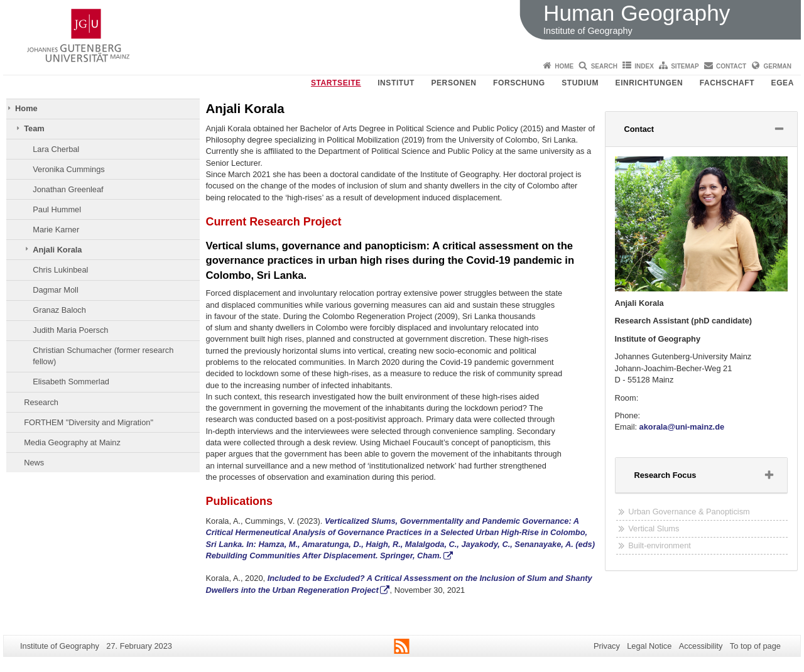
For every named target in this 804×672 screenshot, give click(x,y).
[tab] (702, 129)
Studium (580, 83)
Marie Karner (56, 230)
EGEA (783, 83)
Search (604, 66)
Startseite (336, 83)
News (34, 463)
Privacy (607, 646)
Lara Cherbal (56, 149)
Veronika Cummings (69, 169)
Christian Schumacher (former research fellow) (103, 356)
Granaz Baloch (59, 310)
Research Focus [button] (681, 478)
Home (564, 66)
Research (41, 402)
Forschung (519, 83)
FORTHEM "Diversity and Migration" (89, 422)
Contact (731, 66)
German (778, 66)
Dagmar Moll (56, 290)
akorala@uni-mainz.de (682, 427)
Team (34, 128)
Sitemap (685, 66)
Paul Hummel (57, 209)
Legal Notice (649, 646)
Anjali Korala (57, 250)
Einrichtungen (649, 83)
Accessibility (701, 646)
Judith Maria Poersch (70, 330)
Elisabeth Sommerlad (71, 382)
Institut (396, 83)
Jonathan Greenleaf (68, 189)
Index (644, 66)
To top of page (755, 646)
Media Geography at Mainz (72, 442)
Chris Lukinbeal (60, 270)
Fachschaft (727, 83)
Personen (454, 83)
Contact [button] (655, 132)
